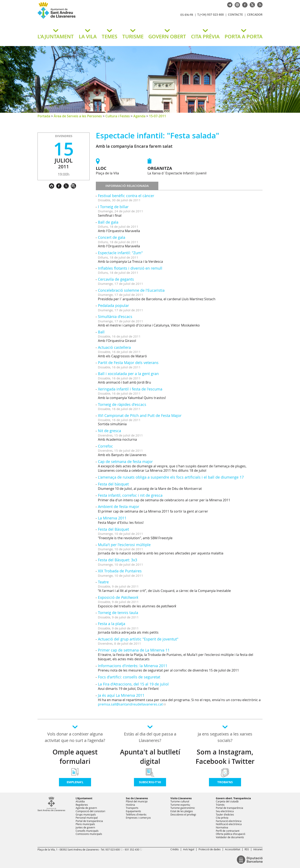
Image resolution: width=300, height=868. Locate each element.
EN (187, 15)
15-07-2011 (157, 116)
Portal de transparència (89, 821)
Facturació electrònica (229, 821)
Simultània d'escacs (115, 316)
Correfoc (105, 446)
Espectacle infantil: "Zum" (120, 253)
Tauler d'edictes (225, 814)
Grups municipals (86, 814)
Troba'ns (225, 782)
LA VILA (88, 36)
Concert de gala (112, 237)
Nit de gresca (109, 431)
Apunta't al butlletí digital (150, 757)
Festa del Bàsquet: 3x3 (117, 560)
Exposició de (118, 597)
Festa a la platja (112, 624)
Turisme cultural (180, 801)
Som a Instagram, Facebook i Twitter (225, 757)
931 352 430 (132, 849)
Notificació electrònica (229, 824)
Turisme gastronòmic (183, 808)
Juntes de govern (85, 827)
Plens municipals (85, 824)
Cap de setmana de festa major (125, 462)
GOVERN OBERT (167, 36)
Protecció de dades (210, 849)
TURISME (133, 36)
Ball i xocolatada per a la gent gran (128, 374)
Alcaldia (80, 801)
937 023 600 (113, 849)
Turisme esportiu (180, 805)
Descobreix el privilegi (183, 814)
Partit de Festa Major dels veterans (128, 363)
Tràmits (220, 805)
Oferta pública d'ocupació (231, 834)
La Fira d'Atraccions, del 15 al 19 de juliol (133, 684)
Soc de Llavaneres (137, 798)
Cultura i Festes (118, 116)
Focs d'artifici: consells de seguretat (129, 677)
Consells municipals (87, 831)
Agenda (139, 116)
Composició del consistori (90, 811)
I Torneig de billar (113, 207)
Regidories (82, 805)
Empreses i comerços (138, 818)
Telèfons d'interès (136, 814)
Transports (132, 808)
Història (130, 805)
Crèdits (175, 849)
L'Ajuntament (84, 798)
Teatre (103, 582)
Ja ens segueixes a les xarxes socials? (225, 737)
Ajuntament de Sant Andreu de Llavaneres (86, 19)
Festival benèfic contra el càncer (126, 196)
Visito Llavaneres (181, 798)
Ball (101, 332)
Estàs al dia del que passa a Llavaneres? (150, 737)
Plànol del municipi (137, 801)
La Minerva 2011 (112, 518)
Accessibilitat (233, 849)
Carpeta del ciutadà (227, 801)
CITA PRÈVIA (205, 36)
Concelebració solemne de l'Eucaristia (131, 290)
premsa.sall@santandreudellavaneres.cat (130, 704)
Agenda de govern (86, 808)
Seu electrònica (225, 811)
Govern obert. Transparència (233, 798)
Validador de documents (230, 837)
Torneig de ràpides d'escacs (122, 404)
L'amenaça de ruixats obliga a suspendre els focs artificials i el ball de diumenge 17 (171, 477)
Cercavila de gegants (116, 279)
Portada (44, 116)
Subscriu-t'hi (150, 782)
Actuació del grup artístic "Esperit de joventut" (138, 639)
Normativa (222, 827)
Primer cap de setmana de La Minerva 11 (134, 650)
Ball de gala (108, 222)
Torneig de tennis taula (118, 613)
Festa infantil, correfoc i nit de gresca (130, 495)
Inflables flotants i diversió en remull (130, 268)
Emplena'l (75, 782)
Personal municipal (87, 818)
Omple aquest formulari (75, 757)
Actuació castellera (114, 347)
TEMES (109, 36)
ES (182, 15)
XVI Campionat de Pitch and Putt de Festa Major (140, 415)
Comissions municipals (89, 834)
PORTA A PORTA (244, 36)
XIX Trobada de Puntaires (120, 571)
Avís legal (189, 849)
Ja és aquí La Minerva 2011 (121, 695)
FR (191, 15)
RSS (247, 849)
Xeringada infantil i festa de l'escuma (130, 389)
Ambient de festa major (119, 507)
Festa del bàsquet (113, 484)
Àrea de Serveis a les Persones (78, 116)
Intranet (258, 849)
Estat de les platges (182, 811)
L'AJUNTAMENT (56, 36)
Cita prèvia (222, 818)
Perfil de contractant (228, 831)
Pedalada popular (113, 305)
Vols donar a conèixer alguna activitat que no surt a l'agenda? (75, 737)
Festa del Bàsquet (113, 529)
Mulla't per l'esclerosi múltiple (124, 545)
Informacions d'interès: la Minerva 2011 (133, 666)
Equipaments (133, 811)
